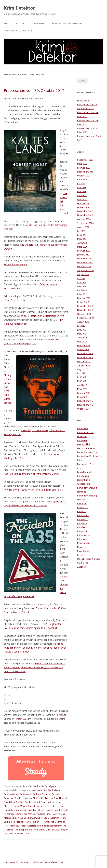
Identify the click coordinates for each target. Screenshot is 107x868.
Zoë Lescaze (23, 834)
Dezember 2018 (85, 306)
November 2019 (85, 263)
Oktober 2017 (84, 361)
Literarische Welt (24, 814)
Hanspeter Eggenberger (48, 806)
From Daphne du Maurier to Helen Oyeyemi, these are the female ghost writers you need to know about (34, 667)
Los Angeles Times (42, 814)
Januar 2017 (83, 397)
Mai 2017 (82, 381)
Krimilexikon (83, 527)
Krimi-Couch (83, 515)
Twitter (18, 719)
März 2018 (82, 342)
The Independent (23, 830)
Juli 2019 (81, 278)
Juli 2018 (81, 326)
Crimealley (82, 428)
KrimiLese (82, 523)
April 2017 (82, 385)
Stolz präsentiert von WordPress (47, 862)
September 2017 (85, 365)
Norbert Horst (38, 822)
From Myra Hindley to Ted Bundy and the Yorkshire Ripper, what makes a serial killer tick (35, 648)
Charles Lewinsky (23, 798)
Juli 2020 (81, 231)
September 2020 (85, 223)
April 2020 (82, 243)
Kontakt (21, 23)
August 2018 (83, 322)
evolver (81, 468)
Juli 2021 (81, 184)
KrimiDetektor (19, 8)
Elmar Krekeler (48, 802)
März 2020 (82, 247)
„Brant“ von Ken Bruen (16, 300)
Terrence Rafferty (53, 826)
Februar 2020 (84, 251)
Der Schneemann (86, 448)
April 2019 (82, 290)
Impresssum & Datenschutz (18, 31)
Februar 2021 (84, 203)
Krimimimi (82, 531)
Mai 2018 (82, 334)
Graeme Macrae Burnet (23, 806)
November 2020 (85, 215)
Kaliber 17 (82, 504)
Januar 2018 (83, 349)
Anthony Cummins (42, 794)
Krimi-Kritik (82, 519)
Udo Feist (51, 830)
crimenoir (82, 436)
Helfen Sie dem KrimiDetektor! (67, 23)
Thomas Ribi (39, 830)
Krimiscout (82, 539)
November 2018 (85, 310)
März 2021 (82, 199)
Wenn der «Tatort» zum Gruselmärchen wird (41, 316)
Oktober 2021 (84, 176)
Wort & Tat (82, 563)
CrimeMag (82, 440)
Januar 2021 (83, 207)
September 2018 (85, 318)
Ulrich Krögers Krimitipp (89, 559)
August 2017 (83, 369)
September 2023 (85, 160)
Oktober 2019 (84, 267)
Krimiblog (82, 511)
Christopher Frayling (43, 798)
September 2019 (85, 270)
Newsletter (38, 23)
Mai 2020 (82, 239)
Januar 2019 (83, 302)
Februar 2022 (84, 168)
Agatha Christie (39, 790)
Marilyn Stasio (60, 814)
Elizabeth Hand (32, 802)
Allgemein (53, 786)
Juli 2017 (81, 373)
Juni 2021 (82, 187)
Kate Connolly (61, 810)
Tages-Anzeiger (28, 826)
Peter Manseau (12, 826)
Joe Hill (37, 810)
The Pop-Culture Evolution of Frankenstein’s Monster (32, 474)
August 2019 (83, 274)
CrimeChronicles (85, 432)
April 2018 (82, 338)
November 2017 (85, 357)
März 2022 (82, 164)
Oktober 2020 (84, 219)
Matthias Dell (10, 818)
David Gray (10, 802)
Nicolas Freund (23, 822)
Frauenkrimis (84, 480)
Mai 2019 (82, 286)
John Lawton (47, 810)
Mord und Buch (85, 543)
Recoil (80, 555)
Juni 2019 (82, 282)
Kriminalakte (83, 535)
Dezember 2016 (85, 401)
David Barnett (61, 798)
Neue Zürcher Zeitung (29, 818)
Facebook (61, 715)
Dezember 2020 (85, 211)
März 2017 (82, 389)
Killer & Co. (82, 507)
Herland (81, 500)
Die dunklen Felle (86, 464)
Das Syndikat (84, 444)
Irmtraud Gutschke (23, 810)
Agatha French (55, 790)
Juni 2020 (82, 235)
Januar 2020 (83, 255)
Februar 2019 (84, 298)
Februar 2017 (84, 393)
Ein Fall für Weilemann (16, 264)
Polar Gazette (84, 551)
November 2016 (85, 405)
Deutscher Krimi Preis (88, 452)
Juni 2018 (82, 330)
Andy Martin (26, 794)
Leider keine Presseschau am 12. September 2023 (87, 105)
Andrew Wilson (11, 794)
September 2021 (85, 180)
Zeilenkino (82, 567)
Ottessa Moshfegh (56, 822)
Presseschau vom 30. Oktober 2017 (34, 90)
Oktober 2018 (84, 314)
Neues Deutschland (51, 818)
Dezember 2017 (85, 353)
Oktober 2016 (84, 409)
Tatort (40, 826)
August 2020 (83, 227)
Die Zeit (20, 802)
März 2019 (82, 294)
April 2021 (82, 195)
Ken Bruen (9, 814)
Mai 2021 (82, 191)
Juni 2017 (82, 377)
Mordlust (82, 547)
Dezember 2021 (85, 172)
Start (7, 23)
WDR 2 (13, 834)
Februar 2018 (84, 346)
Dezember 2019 (85, 259)
